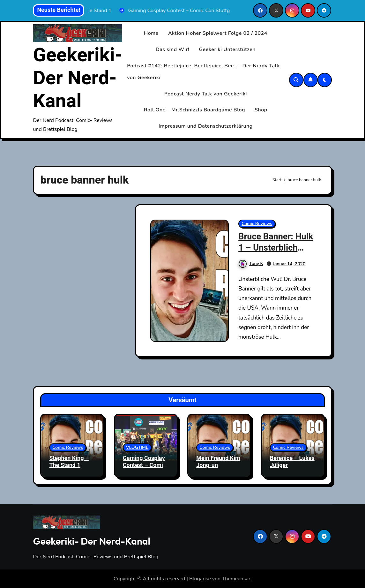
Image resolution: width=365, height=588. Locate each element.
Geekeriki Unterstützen (227, 49)
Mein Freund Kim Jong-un (218, 462)
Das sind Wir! (173, 49)
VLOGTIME (137, 447)
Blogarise (200, 579)
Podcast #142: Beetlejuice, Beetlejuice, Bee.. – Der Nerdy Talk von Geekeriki (203, 72)
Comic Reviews (257, 224)
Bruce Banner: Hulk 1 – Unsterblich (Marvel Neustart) (276, 248)
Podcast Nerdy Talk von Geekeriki (206, 94)
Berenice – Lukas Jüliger (292, 462)
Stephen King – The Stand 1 (69, 462)
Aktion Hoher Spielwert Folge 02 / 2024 (218, 33)
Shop (261, 110)
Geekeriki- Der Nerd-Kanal (78, 78)
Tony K (251, 264)
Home (151, 33)
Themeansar (236, 579)
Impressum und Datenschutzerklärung (206, 126)
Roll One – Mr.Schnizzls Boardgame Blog (194, 110)
